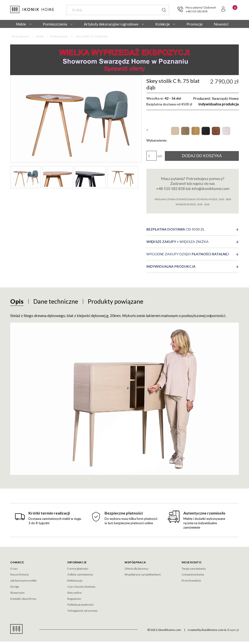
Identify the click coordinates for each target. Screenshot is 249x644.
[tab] (17, 301)
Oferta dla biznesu (136, 569)
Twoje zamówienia (194, 569)
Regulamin (74, 599)
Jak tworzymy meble (23, 580)
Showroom (17, 593)
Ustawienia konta (193, 574)
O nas (14, 569)
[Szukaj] (164, 10)
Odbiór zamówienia (80, 574)
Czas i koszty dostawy (81, 587)
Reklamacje (75, 580)
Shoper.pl (233, 630)
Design (15, 587)
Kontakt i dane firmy (23, 599)
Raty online (75, 593)
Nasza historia (19, 574)
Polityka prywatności (80, 605)
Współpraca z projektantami (143, 574)
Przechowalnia (191, 580)
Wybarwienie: (157, 135)
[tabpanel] (124, 394)
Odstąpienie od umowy (82, 611)
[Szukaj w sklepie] (114, 10)
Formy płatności (78, 569)
